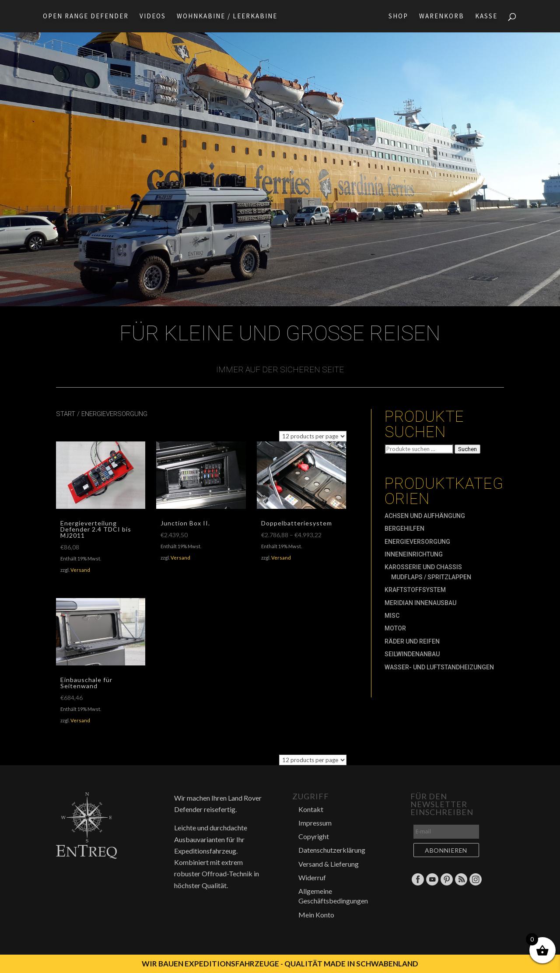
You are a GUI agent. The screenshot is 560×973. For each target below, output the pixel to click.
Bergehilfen (404, 528)
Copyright (314, 836)
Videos (150, 17)
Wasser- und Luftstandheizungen (439, 667)
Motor (395, 628)
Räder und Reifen (412, 641)
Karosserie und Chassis (423, 567)
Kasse (489, 17)
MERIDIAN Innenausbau (420, 603)
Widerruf (312, 877)
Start (66, 414)
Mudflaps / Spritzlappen (431, 577)
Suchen (467, 449)
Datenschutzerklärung (332, 850)
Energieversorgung (417, 542)
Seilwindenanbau (412, 654)
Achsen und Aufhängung (425, 516)
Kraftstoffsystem (415, 590)
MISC (392, 616)
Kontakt (311, 809)
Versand (80, 570)
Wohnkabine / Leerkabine (224, 17)
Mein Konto (316, 915)
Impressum (315, 823)
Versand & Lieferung (329, 864)
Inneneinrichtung (414, 554)
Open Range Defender (83, 17)
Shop (401, 17)
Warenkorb (444, 17)
